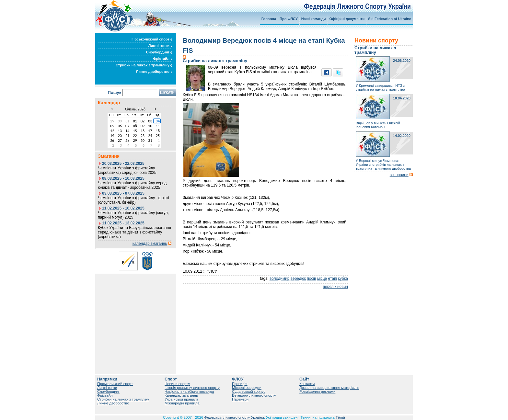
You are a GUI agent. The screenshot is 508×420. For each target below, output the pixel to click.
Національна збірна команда (189, 392)
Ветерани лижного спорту (254, 395)
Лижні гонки (160, 46)
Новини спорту (177, 384)
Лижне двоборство (154, 72)
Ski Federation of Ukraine (390, 19)
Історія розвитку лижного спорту (192, 388)
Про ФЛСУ (289, 19)
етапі (333, 278)
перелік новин (335, 287)
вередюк (298, 278)
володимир (280, 278)
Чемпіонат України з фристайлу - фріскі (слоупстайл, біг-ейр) (133, 200)
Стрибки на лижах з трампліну (144, 65)
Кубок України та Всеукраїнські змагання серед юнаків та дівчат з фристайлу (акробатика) (134, 232)
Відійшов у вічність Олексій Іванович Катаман (378, 125)
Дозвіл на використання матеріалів (329, 388)
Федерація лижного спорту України (234, 417)
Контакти (307, 384)
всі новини (399, 175)
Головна (269, 19)
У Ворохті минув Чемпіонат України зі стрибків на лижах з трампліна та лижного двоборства (383, 165)
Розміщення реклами (317, 392)
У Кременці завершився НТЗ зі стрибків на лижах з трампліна (381, 87)
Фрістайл (162, 59)
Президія (240, 384)
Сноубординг (159, 52)
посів (311, 278)
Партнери (240, 399)
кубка (343, 278)
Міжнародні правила (182, 403)
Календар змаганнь (181, 395)
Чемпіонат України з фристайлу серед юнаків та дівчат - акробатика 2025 (132, 185)
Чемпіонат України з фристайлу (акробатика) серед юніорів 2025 (127, 170)
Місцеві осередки (247, 388)
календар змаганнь (150, 244)
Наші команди (314, 19)
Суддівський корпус (249, 392)
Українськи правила (181, 399)
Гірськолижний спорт (152, 39)
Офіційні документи (347, 19)
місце (322, 278)
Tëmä (340, 417)
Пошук (114, 92)
